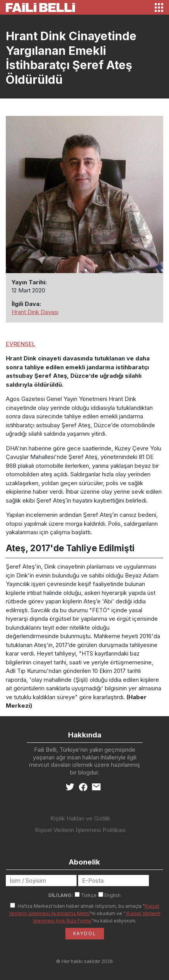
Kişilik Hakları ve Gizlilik (80, 818)
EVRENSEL (20, 344)
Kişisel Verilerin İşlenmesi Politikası (80, 830)
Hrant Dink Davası (35, 312)
